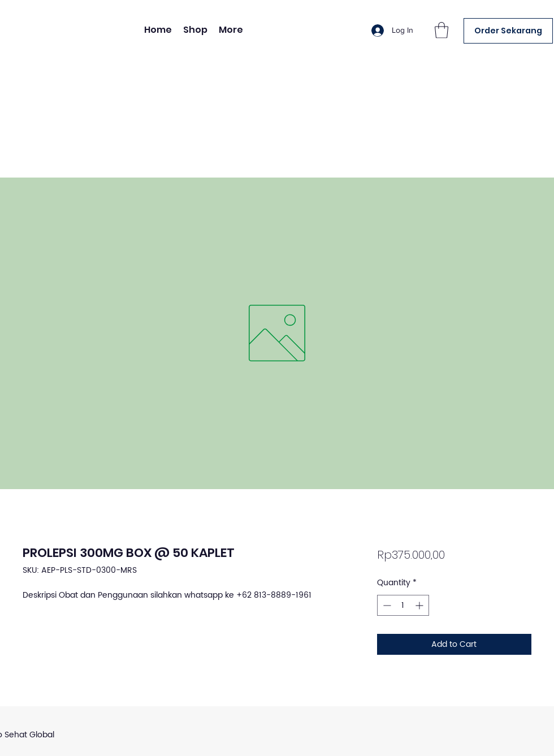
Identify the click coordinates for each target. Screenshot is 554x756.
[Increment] (420, 605)
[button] (442, 30)
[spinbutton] (403, 605)
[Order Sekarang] (508, 31)
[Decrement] (386, 605)
